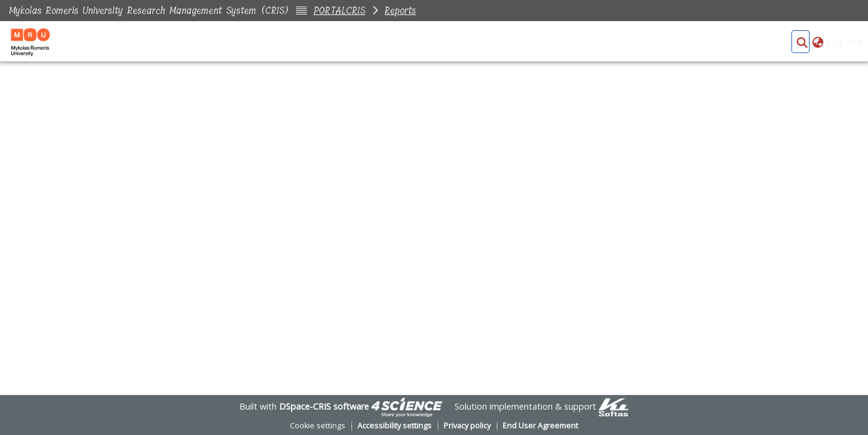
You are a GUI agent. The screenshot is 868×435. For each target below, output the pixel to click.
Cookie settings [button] (318, 426)
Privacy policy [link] (467, 426)
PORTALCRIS (339, 11)
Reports (400, 11)
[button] (802, 42)
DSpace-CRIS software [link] (324, 406)
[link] (407, 406)
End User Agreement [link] (540, 426)
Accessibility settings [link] (395, 426)
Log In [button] (842, 42)
